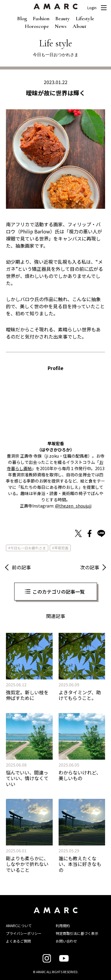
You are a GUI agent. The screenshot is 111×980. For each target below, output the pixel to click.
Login (92, 8)
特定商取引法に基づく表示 (77, 933)
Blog (22, 18)
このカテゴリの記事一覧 (59, 592)
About (79, 26)
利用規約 (63, 926)
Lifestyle (85, 18)
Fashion (41, 18)
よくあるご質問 (18, 941)
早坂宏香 (61, 548)
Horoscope (37, 26)
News (61, 26)
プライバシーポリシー (24, 933)
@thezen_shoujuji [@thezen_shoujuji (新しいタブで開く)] (73, 506)
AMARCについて (19, 926)
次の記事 (90, 567)
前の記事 (21, 567)
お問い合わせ (66, 941)
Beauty (63, 18)
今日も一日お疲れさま (28, 548)
